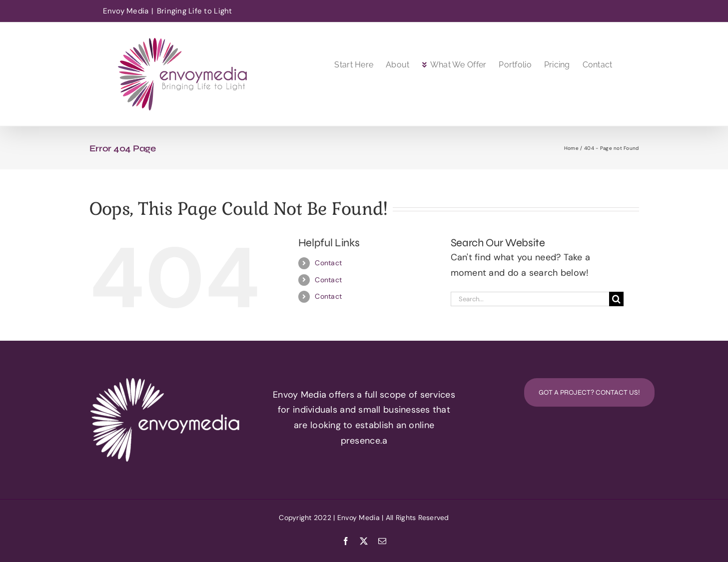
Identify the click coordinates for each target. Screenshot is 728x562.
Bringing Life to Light (195, 11)
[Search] (616, 299)
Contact (328, 263)
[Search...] (530, 299)
